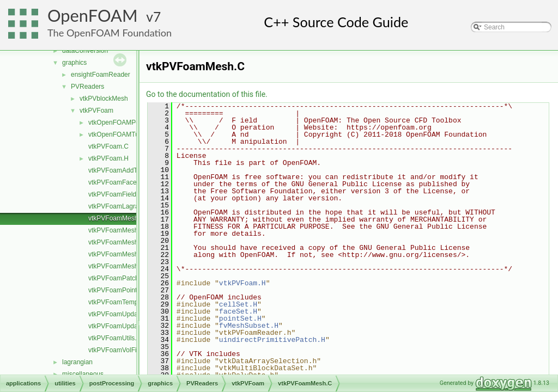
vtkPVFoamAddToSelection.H (131, 170)
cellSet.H (238, 304)
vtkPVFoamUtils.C (115, 338)
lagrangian (77, 362)
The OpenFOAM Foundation (110, 33)
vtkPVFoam (96, 111)
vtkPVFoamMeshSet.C (121, 242)
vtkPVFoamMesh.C (116, 218)
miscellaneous (83, 374)
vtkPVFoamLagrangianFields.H (134, 206)
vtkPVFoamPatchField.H (124, 278)
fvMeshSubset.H (249, 326)
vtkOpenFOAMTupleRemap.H (132, 134)
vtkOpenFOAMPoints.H (122, 122)
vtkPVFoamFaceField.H (123, 182)
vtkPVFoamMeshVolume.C (127, 254)
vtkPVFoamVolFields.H (122, 350)
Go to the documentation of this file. (207, 94)
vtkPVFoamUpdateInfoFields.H (133, 326)
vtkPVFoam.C (108, 146)
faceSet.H (238, 311)
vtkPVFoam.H (108, 158)
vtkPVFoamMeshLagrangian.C (133, 230)
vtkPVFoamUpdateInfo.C (125, 314)
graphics (74, 63)
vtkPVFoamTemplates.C (123, 302)
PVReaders (87, 87)
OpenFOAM (93, 16)
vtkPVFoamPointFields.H (125, 290)
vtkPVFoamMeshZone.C (124, 266)
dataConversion (85, 51)
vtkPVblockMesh (104, 99)
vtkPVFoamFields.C (117, 194)
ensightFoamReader (101, 75)
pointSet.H (240, 318)
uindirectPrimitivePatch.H (272, 340)
